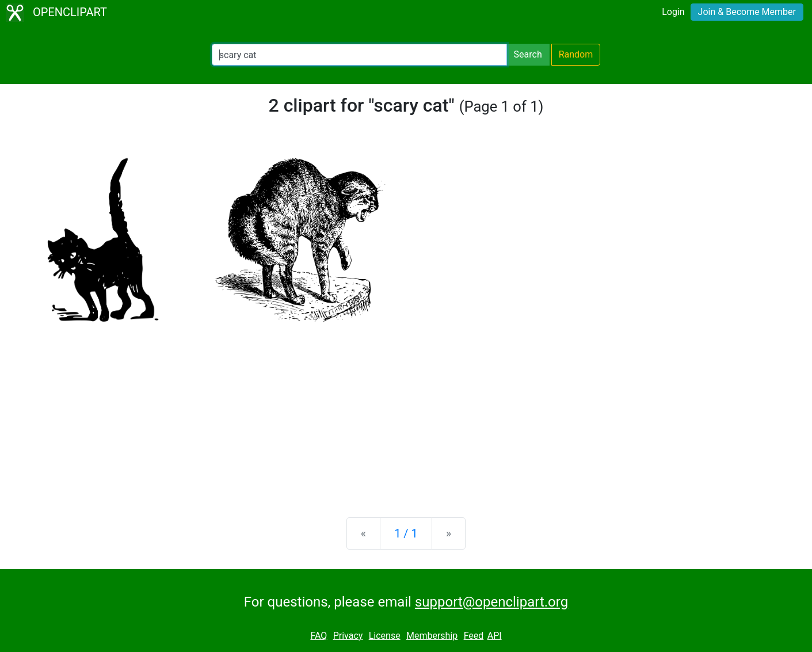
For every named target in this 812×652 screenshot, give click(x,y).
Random (576, 54)
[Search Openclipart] (359, 55)
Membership (432, 636)
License (385, 636)
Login (673, 12)
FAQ (319, 636)
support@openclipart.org (491, 602)
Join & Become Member (747, 12)
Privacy (348, 636)
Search (528, 54)
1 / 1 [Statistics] (406, 533)
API (495, 636)
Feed (474, 636)
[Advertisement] (406, 418)
